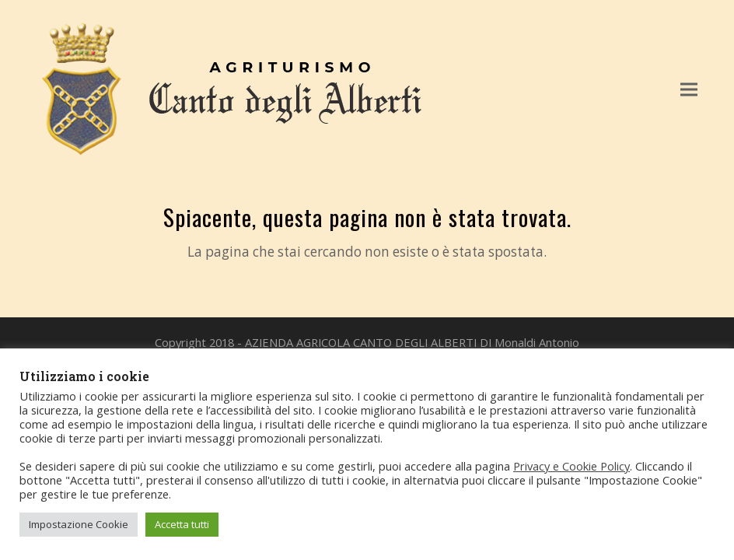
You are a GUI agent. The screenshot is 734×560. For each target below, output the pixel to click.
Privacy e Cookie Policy (571, 466)
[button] (689, 89)
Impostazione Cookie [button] (79, 524)
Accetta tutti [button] (182, 524)
